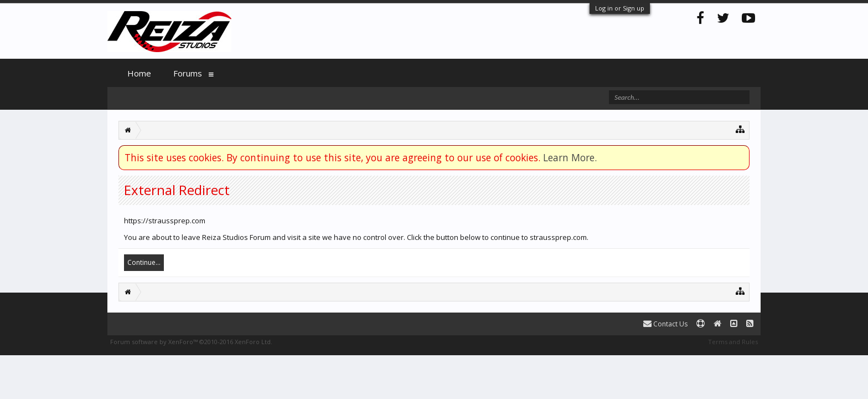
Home (139, 73)
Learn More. (570, 157)
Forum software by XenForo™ (191, 342)
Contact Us (665, 324)
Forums (188, 73)
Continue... (144, 262)
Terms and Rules (733, 342)
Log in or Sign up (620, 8)
